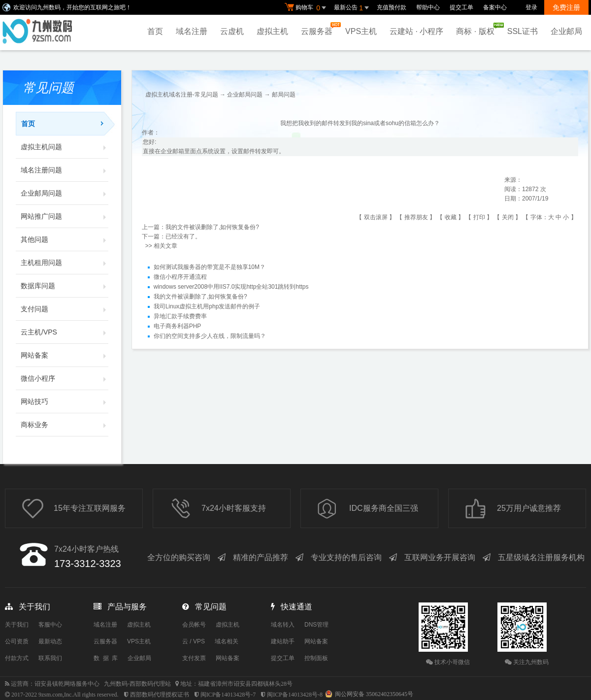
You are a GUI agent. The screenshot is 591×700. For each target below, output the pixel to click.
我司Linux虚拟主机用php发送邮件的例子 (207, 307)
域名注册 (192, 31)
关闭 (508, 217)
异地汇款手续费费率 (180, 317)
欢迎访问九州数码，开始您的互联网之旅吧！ (72, 7)
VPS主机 (361, 31)
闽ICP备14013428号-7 (228, 695)
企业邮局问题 (65, 193)
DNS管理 (316, 625)
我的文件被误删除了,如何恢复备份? (212, 227)
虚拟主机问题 (65, 147)
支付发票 (194, 658)
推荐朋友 (416, 217)
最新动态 (50, 641)
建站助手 (283, 641)
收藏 (451, 217)
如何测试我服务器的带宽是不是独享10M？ (210, 267)
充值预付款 (392, 7)
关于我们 (17, 625)
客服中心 (50, 625)
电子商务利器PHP (178, 327)
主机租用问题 (65, 263)
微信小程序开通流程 (180, 277)
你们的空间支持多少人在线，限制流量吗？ (210, 336)
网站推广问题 (65, 216)
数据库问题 (65, 286)
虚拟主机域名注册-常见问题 (182, 95)
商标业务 (65, 425)
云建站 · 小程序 (416, 31)
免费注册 (566, 7)
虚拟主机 (272, 31)
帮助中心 (428, 7)
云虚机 (232, 31)
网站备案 (65, 355)
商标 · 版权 (477, 29)
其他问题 (65, 239)
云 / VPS (194, 641)
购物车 (307, 8)
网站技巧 (65, 401)
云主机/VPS (65, 332)
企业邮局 (566, 31)
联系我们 (50, 658)
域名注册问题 (65, 170)
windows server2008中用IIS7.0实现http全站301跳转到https (231, 287)
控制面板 (316, 658)
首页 (155, 31)
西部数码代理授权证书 (160, 695)
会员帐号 (194, 625)
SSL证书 (523, 31)
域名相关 (227, 641)
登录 (531, 7)
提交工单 (461, 7)
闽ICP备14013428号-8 (295, 695)
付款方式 (17, 658)
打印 (479, 217)
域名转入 (283, 625)
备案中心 (495, 7)
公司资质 (17, 641)
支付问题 (65, 309)
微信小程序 (65, 378)
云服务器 (319, 29)
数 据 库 (106, 658)
